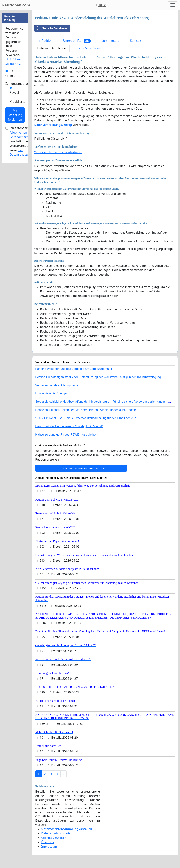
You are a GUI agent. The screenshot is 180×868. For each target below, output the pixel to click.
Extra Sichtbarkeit (87, 48)
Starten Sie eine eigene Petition (81, 468)
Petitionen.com (16, 5)
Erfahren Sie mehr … (13, 172)
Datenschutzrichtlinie (52, 48)
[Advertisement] (15, 66)
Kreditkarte (17, 212)
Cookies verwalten (54, 838)
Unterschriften (75, 41)
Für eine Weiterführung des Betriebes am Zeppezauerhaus (74, 369)
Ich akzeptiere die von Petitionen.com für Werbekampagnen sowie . (26, 251)
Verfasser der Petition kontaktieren (58, 152)
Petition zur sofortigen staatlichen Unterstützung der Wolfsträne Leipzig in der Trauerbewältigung (98, 377)
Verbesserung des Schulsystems (57, 385)
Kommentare (108, 41)
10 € (12, 186)
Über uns (47, 842)
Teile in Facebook (51, 28)
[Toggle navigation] (173, 5)
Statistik (133, 41)
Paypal (14, 203)
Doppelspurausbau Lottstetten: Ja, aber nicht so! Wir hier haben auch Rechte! (86, 410)
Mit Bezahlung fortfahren (15, 225)
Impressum (49, 847)
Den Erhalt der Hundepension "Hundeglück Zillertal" (69, 426)
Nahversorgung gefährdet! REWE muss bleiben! (67, 435)
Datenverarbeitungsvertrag (53, 125)
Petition (45, 41)
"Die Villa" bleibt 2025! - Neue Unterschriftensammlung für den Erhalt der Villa (86, 418)
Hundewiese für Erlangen (52, 393)
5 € (12, 181)
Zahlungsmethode (18, 194)
